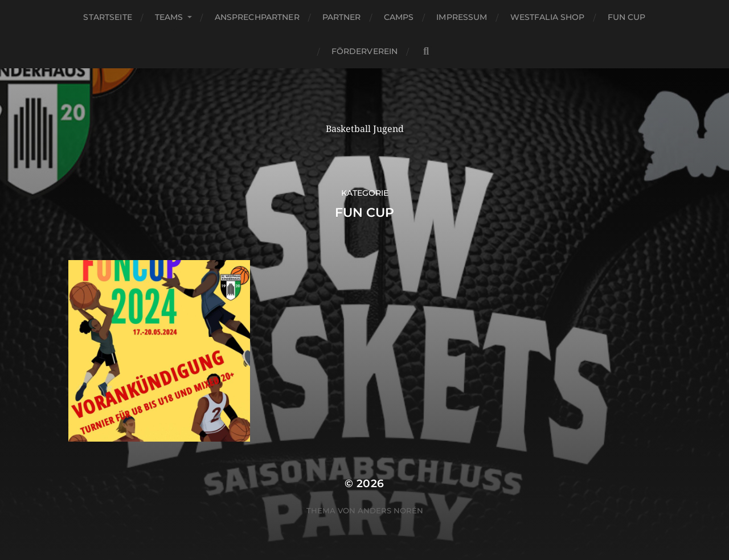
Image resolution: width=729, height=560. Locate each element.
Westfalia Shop (548, 17)
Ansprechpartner (257, 17)
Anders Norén (390, 510)
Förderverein (365, 51)
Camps (399, 17)
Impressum (462, 17)
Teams (169, 17)
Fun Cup (627, 17)
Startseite (107, 17)
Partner (342, 17)
